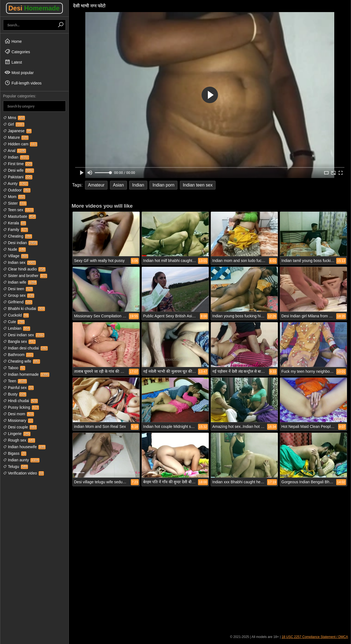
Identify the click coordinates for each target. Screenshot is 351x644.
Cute (14, 322)
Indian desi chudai (25, 348)
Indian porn (163, 185)
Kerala (15, 223)
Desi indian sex (24, 335)
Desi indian (20, 243)
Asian (118, 185)
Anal (15, 151)
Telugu (15, 467)
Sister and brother (25, 276)
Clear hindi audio (24, 269)
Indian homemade (26, 374)
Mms (14, 118)
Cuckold (16, 315)
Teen (15, 381)
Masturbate (19, 216)
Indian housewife (24, 447)
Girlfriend (18, 302)
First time (18, 164)
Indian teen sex (198, 185)
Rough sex (19, 440)
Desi (34, 8)
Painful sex (18, 388)
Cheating (18, 236)
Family (15, 230)
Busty (15, 394)
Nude (14, 249)
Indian (16, 157)
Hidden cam (20, 144)
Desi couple (20, 427)
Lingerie (17, 434)
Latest (13, 62)
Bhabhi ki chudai (24, 309)
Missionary (18, 420)
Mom (14, 197)
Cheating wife (22, 361)
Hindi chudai (20, 401)
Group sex (19, 295)
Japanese (17, 131)
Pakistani (18, 177)
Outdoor (17, 190)
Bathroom (18, 355)
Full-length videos (23, 83)
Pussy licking (21, 407)
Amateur (96, 185)
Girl (14, 124)
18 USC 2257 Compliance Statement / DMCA (315, 637)
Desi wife (19, 170)
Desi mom (19, 414)
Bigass (15, 453)
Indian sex (19, 262)
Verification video (23, 473)
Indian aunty (21, 460)
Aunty (16, 183)
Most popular (19, 72)
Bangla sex (19, 341)
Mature (16, 137)
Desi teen (18, 289)
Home (13, 41)
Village (16, 256)
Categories (17, 52)
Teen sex (18, 210)
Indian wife (20, 282)
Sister (15, 203)
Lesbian (17, 328)
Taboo (14, 368)
